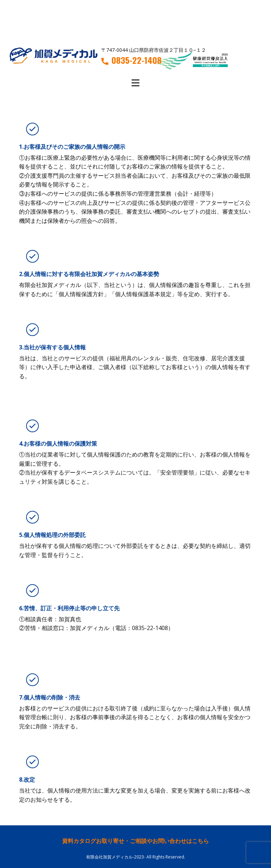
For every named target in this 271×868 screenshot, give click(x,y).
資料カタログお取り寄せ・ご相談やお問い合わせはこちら (135, 841)
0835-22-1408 (131, 60)
